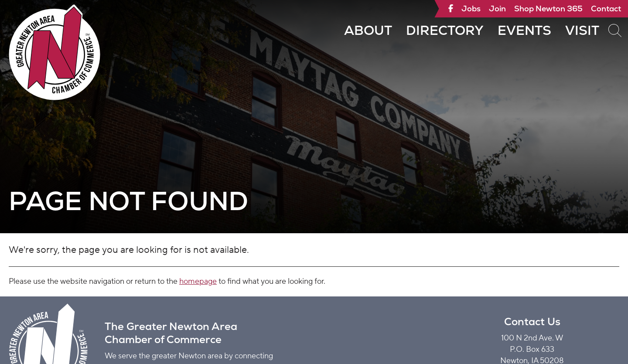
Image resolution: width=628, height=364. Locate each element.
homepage (198, 281)
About (368, 30)
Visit (582, 30)
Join (497, 9)
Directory (445, 30)
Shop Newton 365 (548, 9)
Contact (606, 9)
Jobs (471, 9)
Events (524, 30)
